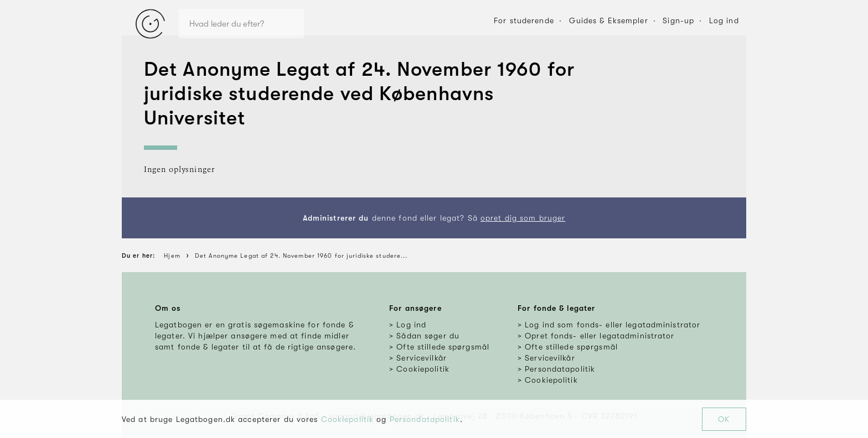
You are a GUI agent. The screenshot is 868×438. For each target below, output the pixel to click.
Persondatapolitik (425, 419)
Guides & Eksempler (609, 20)
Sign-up (678, 20)
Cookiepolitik (348, 419)
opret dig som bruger (523, 218)
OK (724, 419)
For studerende (524, 20)
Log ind (724, 20)
